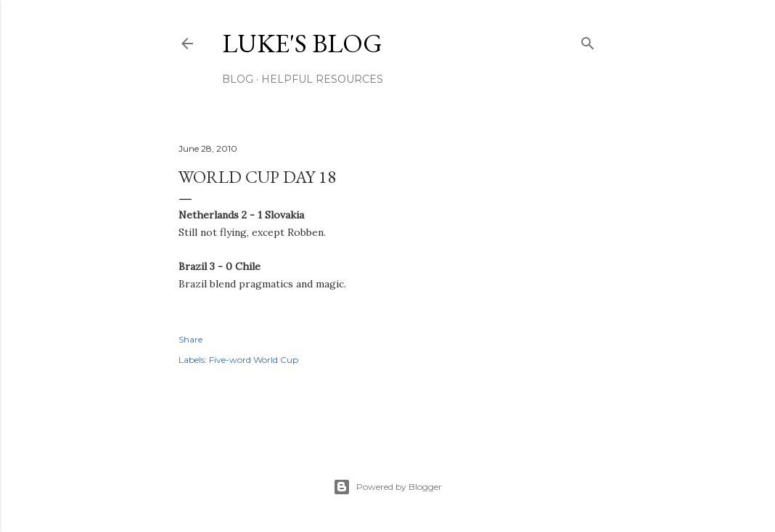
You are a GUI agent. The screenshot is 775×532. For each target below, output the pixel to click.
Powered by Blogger (387, 487)
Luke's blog (302, 43)
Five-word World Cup (254, 360)
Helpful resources (322, 79)
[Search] (588, 40)
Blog (238, 79)
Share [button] (190, 339)
